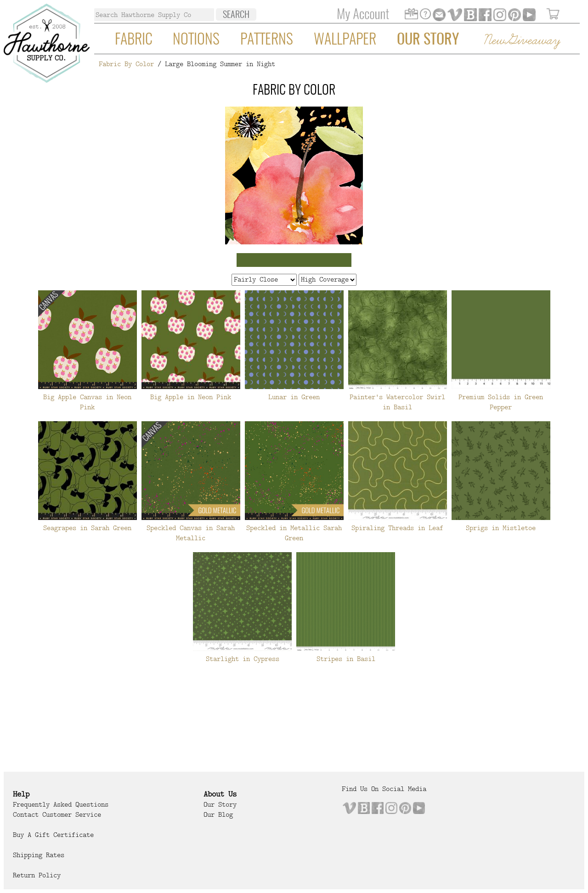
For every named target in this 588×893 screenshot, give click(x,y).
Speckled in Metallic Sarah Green (294, 533)
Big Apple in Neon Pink (191, 397)
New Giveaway (521, 41)
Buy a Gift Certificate (53, 835)
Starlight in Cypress (243, 659)
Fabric (134, 40)
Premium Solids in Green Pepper (501, 402)
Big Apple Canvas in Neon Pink (87, 402)
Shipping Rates (39, 855)
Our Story (428, 40)
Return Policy (37, 875)
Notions (196, 40)
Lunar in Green (294, 397)
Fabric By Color (126, 64)
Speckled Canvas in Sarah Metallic (191, 533)
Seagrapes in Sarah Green (87, 528)
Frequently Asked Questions (61, 804)
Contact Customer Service (57, 814)
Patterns (267, 40)
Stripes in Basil (346, 659)
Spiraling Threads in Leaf (397, 528)
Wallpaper (345, 40)
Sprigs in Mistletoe (501, 528)
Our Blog (218, 814)
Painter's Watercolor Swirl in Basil (397, 402)
